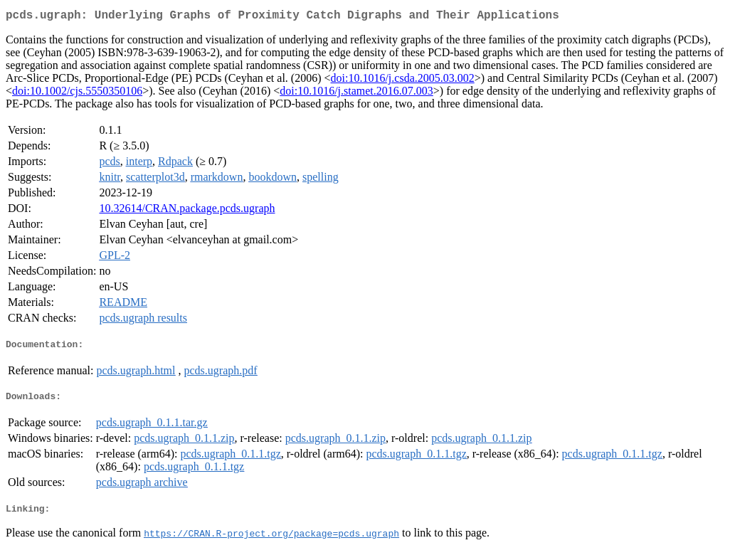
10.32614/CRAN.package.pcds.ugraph (187, 211)
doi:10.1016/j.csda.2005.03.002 (403, 81)
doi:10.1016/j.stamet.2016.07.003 (356, 94)
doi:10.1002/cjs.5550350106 (77, 94)
